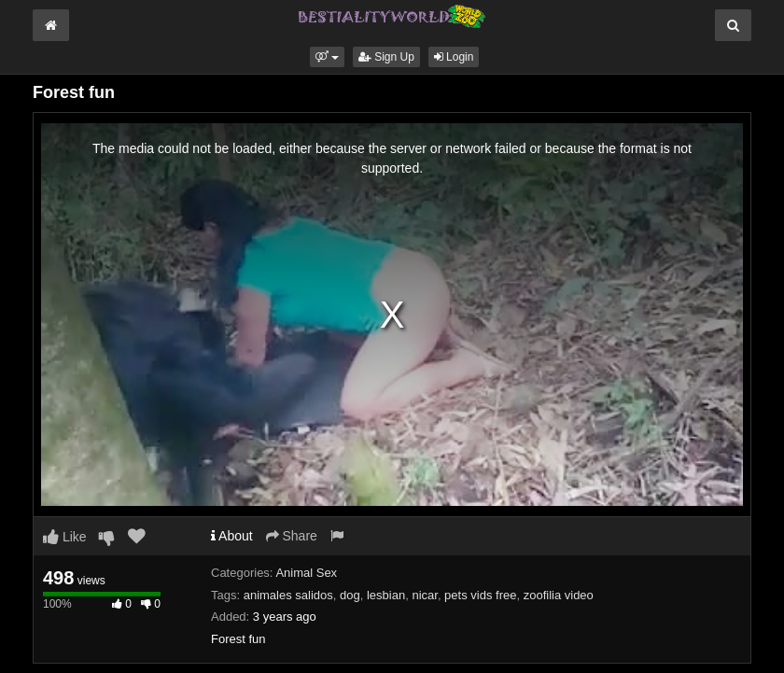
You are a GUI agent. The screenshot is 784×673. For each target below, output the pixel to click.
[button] (327, 57)
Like (65, 537)
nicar (424, 595)
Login (454, 57)
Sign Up (386, 57)
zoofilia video (559, 595)
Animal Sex (306, 573)
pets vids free (480, 595)
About (232, 536)
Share (292, 536)
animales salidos (288, 595)
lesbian (386, 595)
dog (350, 595)
